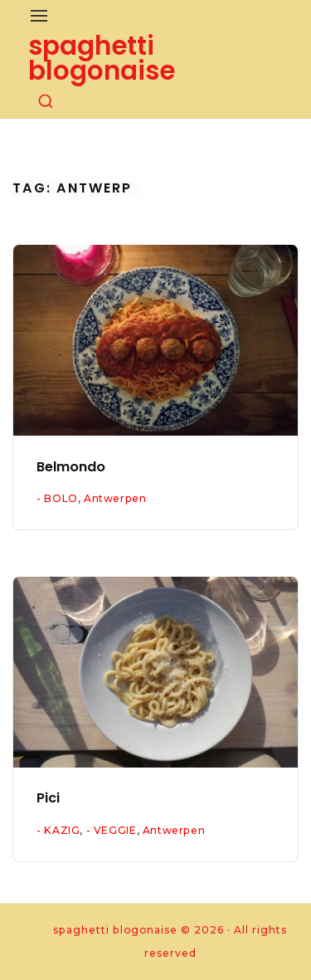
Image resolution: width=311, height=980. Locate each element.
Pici (48, 798)
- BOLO (57, 498)
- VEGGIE (112, 830)
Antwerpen (115, 498)
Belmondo (71, 467)
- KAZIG (58, 830)
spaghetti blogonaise (102, 58)
